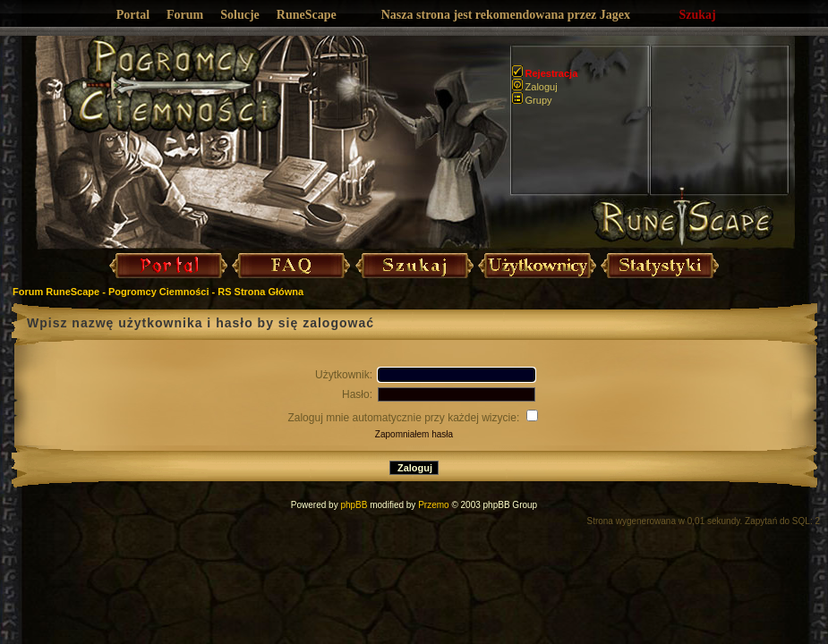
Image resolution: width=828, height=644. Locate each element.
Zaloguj (535, 87)
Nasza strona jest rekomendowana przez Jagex (506, 15)
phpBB (354, 505)
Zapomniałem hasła (414, 434)
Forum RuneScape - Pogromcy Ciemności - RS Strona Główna (158, 292)
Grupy (532, 100)
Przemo (433, 505)
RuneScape (307, 15)
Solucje (240, 15)
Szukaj (698, 15)
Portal (133, 15)
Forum (185, 15)
